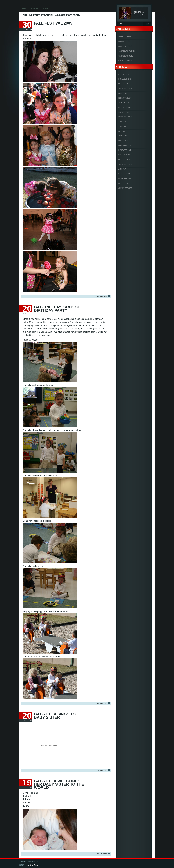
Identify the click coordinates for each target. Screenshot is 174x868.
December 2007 (125, 150)
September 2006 (125, 188)
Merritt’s (100, 332)
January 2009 (124, 103)
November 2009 (125, 79)
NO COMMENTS (102, 296)
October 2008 (124, 112)
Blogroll (123, 41)
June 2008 (122, 126)
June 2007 (122, 169)
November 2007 (125, 155)
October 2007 (124, 160)
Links (46, 8)
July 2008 (122, 122)
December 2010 (125, 74)
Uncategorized (125, 61)
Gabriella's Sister (126, 56)
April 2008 (122, 136)
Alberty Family (125, 36)
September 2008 (125, 117)
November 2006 (125, 179)
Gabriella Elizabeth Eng (134, 13)
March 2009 (123, 93)
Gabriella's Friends (127, 51)
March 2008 (123, 141)
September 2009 (125, 88)
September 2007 (125, 164)
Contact (35, 8)
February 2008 (125, 145)
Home (23, 8)
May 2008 (122, 131)
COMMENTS (103, 770)
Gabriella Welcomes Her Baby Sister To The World (59, 784)
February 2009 (125, 98)
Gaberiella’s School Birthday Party (57, 309)
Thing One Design (32, 865)
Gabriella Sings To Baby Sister (55, 716)
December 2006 (125, 174)
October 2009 (124, 84)
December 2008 (125, 107)
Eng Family (123, 46)
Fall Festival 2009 (53, 23)
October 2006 (124, 183)
